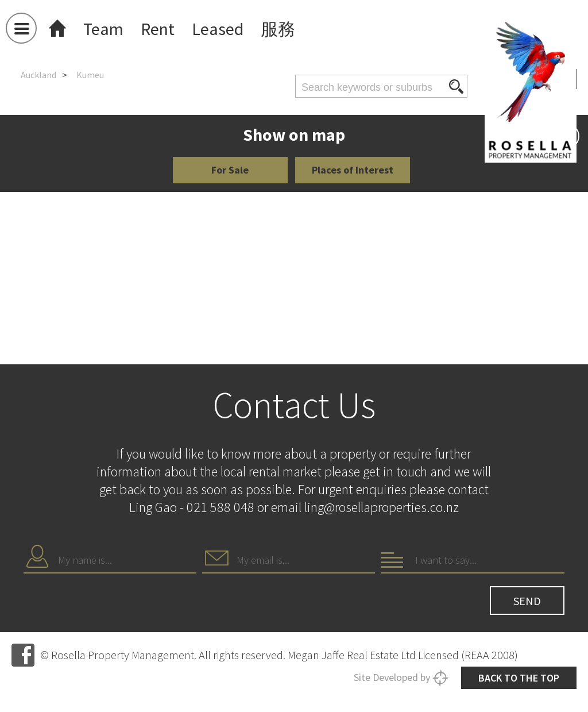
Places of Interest (353, 170)
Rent (158, 29)
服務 (278, 29)
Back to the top (519, 678)
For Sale (230, 170)
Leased (218, 29)
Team (103, 29)
